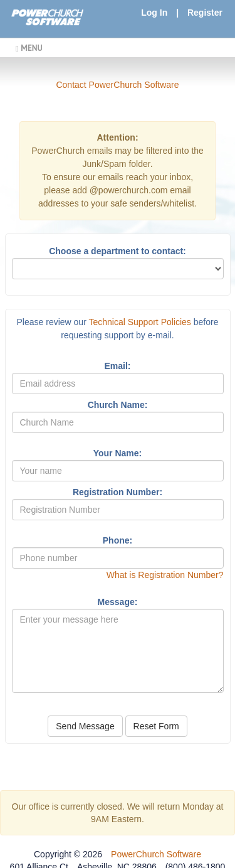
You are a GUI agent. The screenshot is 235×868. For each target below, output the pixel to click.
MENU (29, 48)
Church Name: (118, 405)
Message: (118, 602)
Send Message (85, 726)
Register (205, 13)
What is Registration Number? (165, 575)
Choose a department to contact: (118, 251)
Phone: (118, 540)
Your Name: (118, 453)
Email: (117, 366)
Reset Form (156, 726)
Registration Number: (118, 492)
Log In (154, 13)
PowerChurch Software (156, 854)
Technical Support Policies (139, 322)
